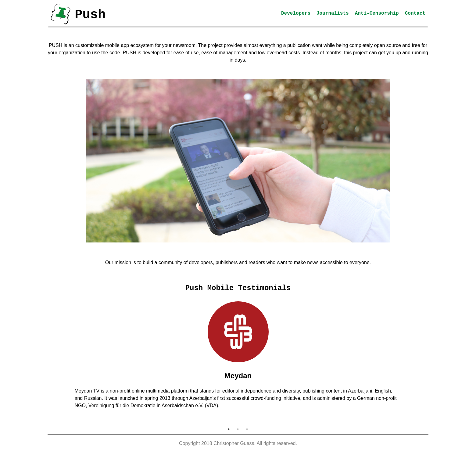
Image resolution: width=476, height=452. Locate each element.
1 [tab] (229, 429)
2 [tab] (238, 429)
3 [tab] (247, 429)
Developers (296, 13)
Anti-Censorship (377, 13)
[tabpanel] (238, 358)
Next (414, 361)
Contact (415, 13)
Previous (62, 361)
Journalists (333, 13)
